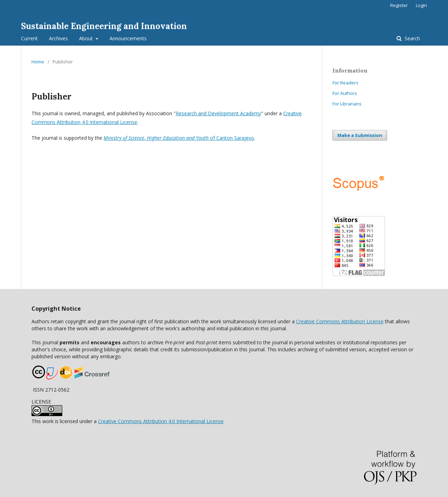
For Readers (345, 83)
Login (421, 5)
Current (29, 38)
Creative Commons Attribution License (340, 321)
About (87, 38)
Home (38, 62)
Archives (58, 38)
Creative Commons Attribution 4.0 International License (161, 421)
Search (412, 38)
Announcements (128, 38)
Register (399, 5)
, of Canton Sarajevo (179, 138)
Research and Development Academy (218, 113)
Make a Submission (360, 135)
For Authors (345, 93)
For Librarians (347, 104)
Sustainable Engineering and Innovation (104, 26)
